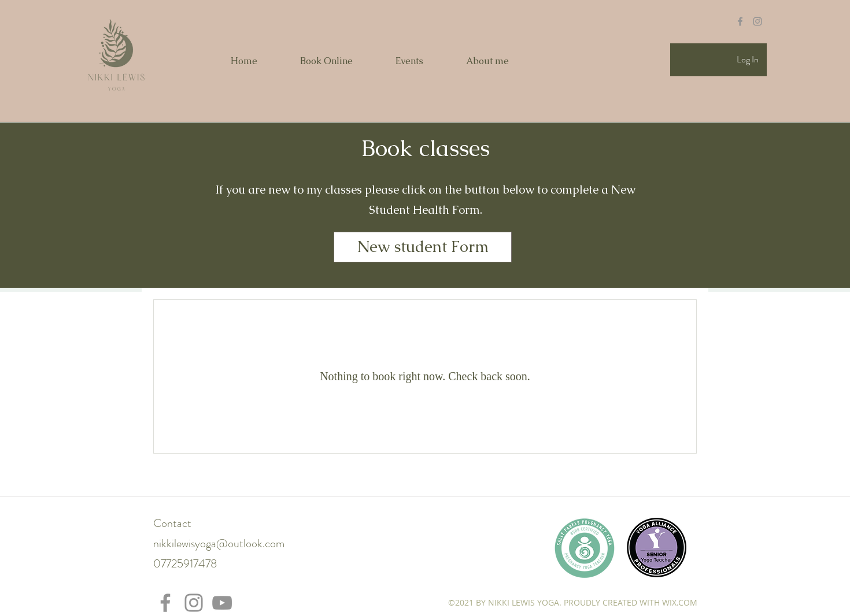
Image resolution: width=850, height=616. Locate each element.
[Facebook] (165, 603)
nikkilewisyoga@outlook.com (219, 543)
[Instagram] (194, 603)
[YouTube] (222, 603)
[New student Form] (423, 247)
